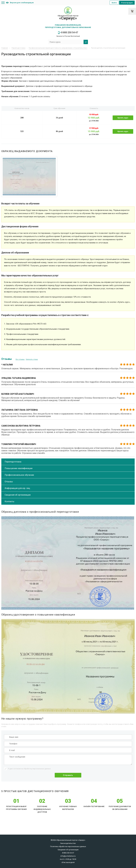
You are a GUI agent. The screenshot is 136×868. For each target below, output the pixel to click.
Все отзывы (20, 359)
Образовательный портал (68, 18)
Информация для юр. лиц (17, 488)
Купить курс (123, 118)
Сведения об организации (18, 495)
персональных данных (42, 769)
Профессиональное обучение (19, 475)
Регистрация (127, 3)
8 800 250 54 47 (68, 32)
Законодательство (68, 843)
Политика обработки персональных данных (68, 846)
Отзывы (9, 482)
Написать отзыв (32, 359)
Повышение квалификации (19, 468)
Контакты (9, 501)
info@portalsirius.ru (68, 856)
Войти (114, 3)
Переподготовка (13, 462)
